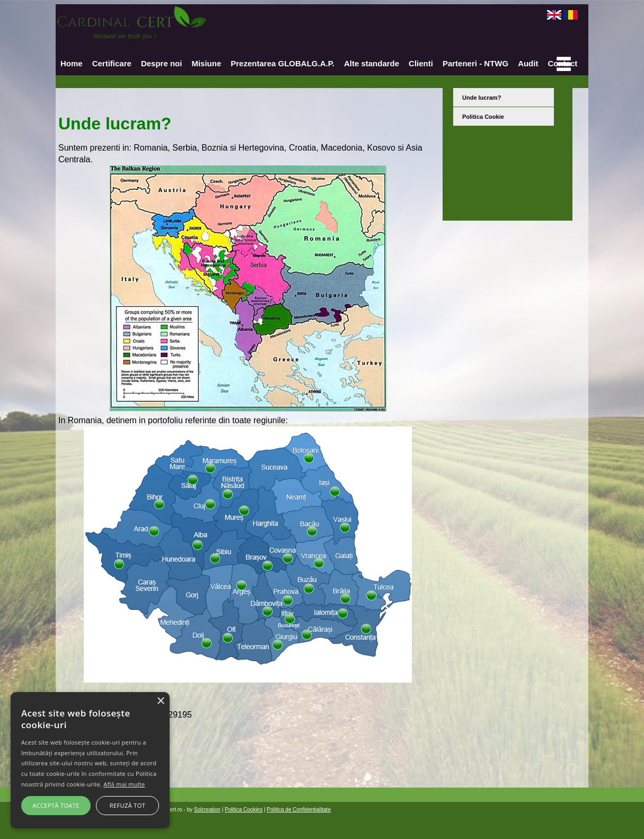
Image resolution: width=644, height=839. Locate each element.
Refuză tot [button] (127, 805)
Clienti (421, 63)
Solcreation (207, 810)
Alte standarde (372, 63)
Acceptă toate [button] (56, 805)
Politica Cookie (483, 117)
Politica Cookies (244, 810)
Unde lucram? (482, 98)
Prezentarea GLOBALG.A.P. (283, 63)
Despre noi (162, 63)
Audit (528, 63)
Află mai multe (124, 784)
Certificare (112, 63)
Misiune (206, 63)
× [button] (160, 701)
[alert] (90, 760)
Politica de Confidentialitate (299, 810)
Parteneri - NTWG (475, 63)
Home (72, 63)
